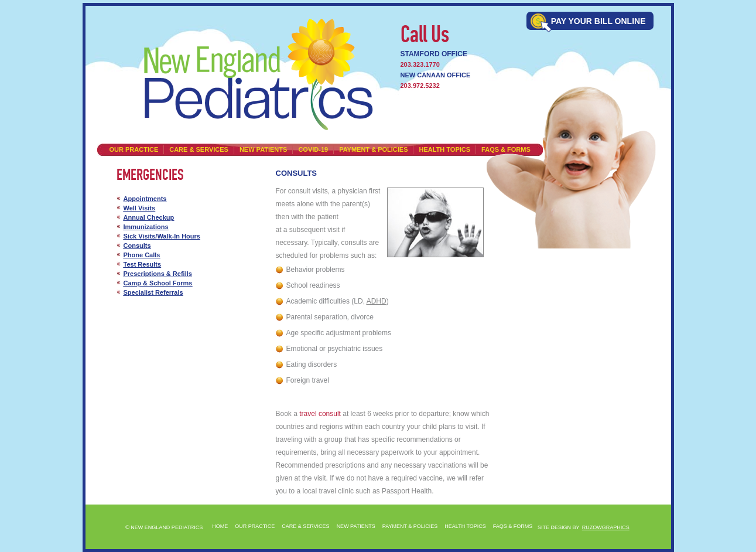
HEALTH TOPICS (444, 149)
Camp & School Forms (158, 283)
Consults (137, 246)
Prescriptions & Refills (158, 274)
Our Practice (134, 149)
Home (220, 526)
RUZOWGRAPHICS (606, 527)
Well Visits (140, 208)
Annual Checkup (149, 217)
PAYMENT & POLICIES (373, 149)
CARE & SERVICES (199, 149)
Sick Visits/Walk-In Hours (162, 236)
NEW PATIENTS (263, 149)
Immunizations (146, 227)
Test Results (143, 264)
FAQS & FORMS (513, 526)
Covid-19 (313, 149)
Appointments (145, 199)
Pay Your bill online (598, 21)
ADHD (377, 301)
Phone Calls (142, 255)
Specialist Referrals (153, 292)
